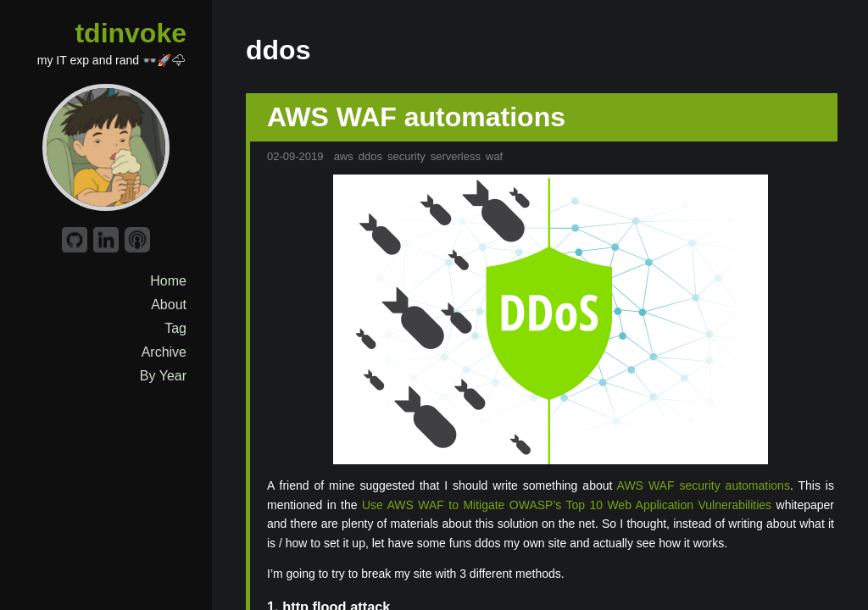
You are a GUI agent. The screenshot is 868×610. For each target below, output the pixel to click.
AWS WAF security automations (704, 485)
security (406, 156)
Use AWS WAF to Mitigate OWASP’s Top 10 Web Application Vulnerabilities (567, 505)
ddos (370, 156)
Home (168, 281)
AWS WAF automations (416, 117)
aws (344, 156)
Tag (175, 328)
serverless (456, 156)
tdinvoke (131, 33)
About (169, 305)
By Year (163, 376)
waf (494, 156)
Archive (164, 352)
